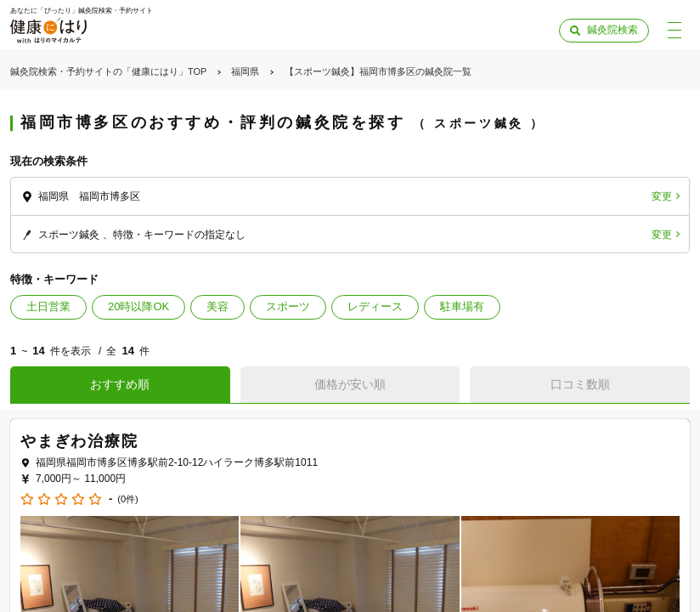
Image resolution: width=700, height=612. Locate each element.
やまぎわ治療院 (79, 441)
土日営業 (48, 306)
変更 (662, 196)
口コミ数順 (580, 384)
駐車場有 (462, 306)
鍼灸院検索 (612, 30)
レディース (375, 306)
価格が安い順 (350, 384)
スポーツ (288, 306)
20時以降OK (138, 306)
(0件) (127, 499)
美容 (217, 306)
